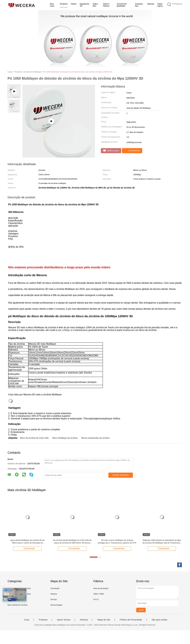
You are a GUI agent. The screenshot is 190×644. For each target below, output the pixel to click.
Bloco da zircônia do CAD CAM (34, 438)
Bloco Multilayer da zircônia (65, 438)
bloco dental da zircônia (18, 605)
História (54, 594)
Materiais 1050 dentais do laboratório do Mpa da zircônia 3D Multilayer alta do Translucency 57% (162, 542)
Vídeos (74, 4)
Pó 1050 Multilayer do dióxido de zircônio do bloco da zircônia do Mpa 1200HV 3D (78, 72)
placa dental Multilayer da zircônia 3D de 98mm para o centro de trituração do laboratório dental (27, 542)
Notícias (151, 4)
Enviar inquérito (121, 475)
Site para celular (159, 620)
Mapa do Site (104, 620)
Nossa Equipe (56, 605)
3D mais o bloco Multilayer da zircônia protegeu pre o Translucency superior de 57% (117, 541)
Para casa (52, 5)
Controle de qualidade (122, 5)
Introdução (55, 588)
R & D (96, 599)
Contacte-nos (139, 5)
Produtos (64, 4)
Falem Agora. (160, 5)
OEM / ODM (99, 594)
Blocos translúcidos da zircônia (95, 438)
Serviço (54, 599)
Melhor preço (111, 151)
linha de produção (101, 588)
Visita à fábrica (106, 5)
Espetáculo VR (85, 5)
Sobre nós (95, 5)
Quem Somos (64, 620)
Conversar (132, 151)
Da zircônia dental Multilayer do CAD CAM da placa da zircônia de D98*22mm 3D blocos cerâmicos (72, 542)
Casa (27, 620)
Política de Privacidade (131, 620)
